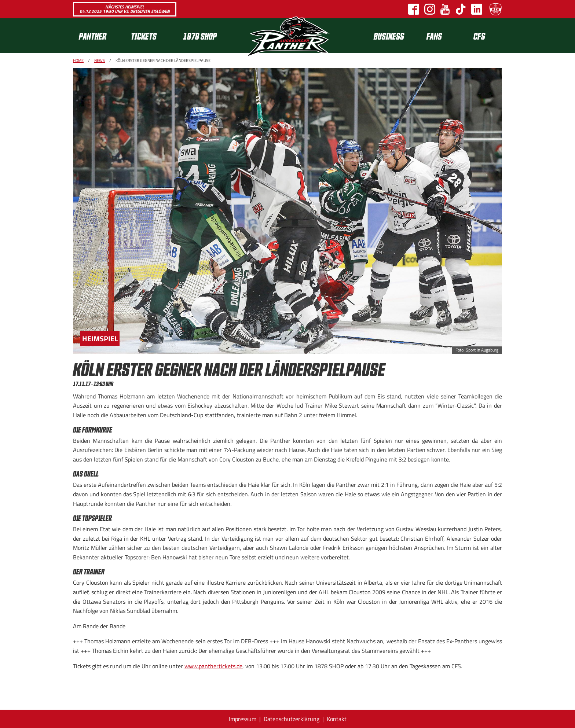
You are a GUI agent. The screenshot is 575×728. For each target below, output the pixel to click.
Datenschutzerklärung (292, 719)
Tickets (144, 36)
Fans (434, 36)
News (100, 60)
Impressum (243, 719)
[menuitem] (99, 36)
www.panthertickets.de (213, 666)
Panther (93, 36)
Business (389, 36)
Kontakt (337, 719)
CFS (479, 36)
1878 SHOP (200, 36)
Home (78, 60)
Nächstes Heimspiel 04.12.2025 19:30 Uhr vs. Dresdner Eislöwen (125, 9)
